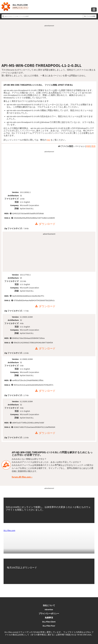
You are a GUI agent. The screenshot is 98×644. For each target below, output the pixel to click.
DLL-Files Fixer (49, 626)
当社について (49, 605)
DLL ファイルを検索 (90, 16)
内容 (88, 146)
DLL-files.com (9, 530)
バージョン (80, 146)
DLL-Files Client (49, 622)
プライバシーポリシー (49, 613)
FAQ (49, 140)
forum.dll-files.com (21, 477)
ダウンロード (47, 224)
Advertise (49, 609)
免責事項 (49, 618)
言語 (93, 146)
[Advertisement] (49, 45)
